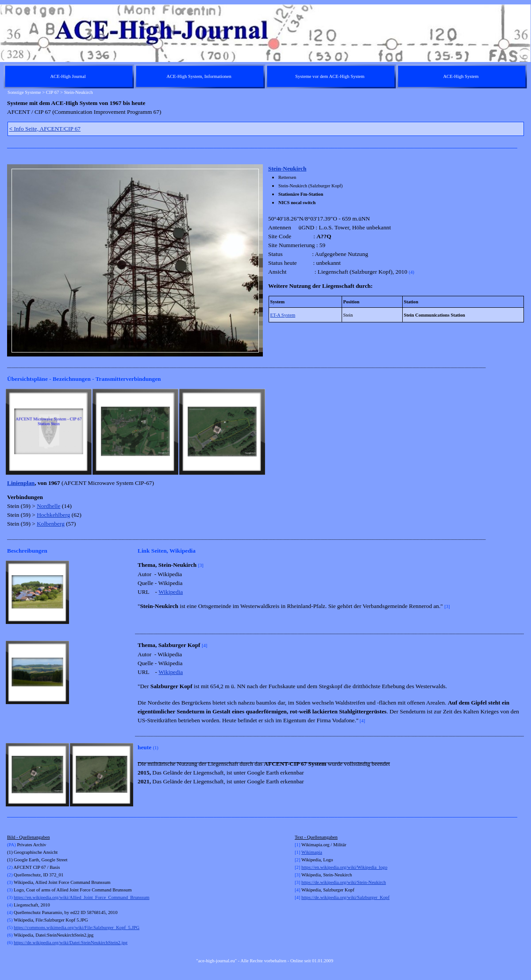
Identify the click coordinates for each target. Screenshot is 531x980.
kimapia (315, 852)
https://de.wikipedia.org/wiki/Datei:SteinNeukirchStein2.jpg (71, 943)
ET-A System (283, 315)
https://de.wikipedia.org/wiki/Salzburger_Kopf (345, 897)
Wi (304, 852)
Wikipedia (171, 592)
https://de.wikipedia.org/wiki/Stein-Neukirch (344, 882)
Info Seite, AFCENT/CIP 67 (45, 129)
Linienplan (21, 483)
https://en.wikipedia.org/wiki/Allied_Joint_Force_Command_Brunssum (81, 897)
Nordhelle (48, 506)
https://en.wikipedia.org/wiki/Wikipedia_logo (344, 867)
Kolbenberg (51, 524)
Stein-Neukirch (287, 168)
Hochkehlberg (53, 515)
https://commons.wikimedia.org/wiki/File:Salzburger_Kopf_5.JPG (77, 928)
